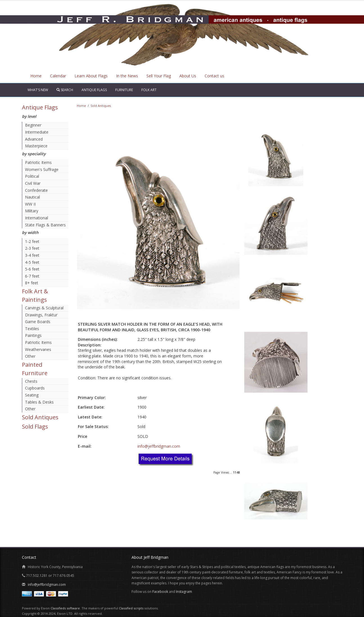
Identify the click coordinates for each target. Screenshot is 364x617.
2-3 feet (32, 248)
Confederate (36, 190)
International (37, 218)
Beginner (33, 125)
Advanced (34, 139)
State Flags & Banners (45, 225)
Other (30, 356)
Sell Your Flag (159, 76)
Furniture (124, 90)
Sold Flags (35, 426)
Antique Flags (94, 90)
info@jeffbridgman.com (159, 446)
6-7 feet (32, 276)
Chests (31, 381)
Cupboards (35, 388)
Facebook (160, 592)
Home (36, 76)
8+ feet (32, 283)
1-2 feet (32, 241)
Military (32, 211)
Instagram (184, 592)
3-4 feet (32, 255)
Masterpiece (36, 146)
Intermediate (37, 132)
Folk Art (149, 90)
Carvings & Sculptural (44, 308)
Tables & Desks (39, 402)
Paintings (33, 335)
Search (65, 90)
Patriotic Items (38, 162)
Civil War (33, 183)
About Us (188, 76)
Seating (32, 395)
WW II (30, 204)
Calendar (58, 76)
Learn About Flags (91, 76)
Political (32, 176)
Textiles (32, 329)
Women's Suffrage (42, 169)
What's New (38, 90)
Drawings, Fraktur (41, 315)
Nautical (32, 197)
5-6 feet (32, 269)
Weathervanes (38, 349)
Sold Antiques (40, 417)
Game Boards (38, 322)
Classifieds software (65, 608)
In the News (127, 76)
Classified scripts (131, 608)
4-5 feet (32, 262)
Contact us (214, 76)
